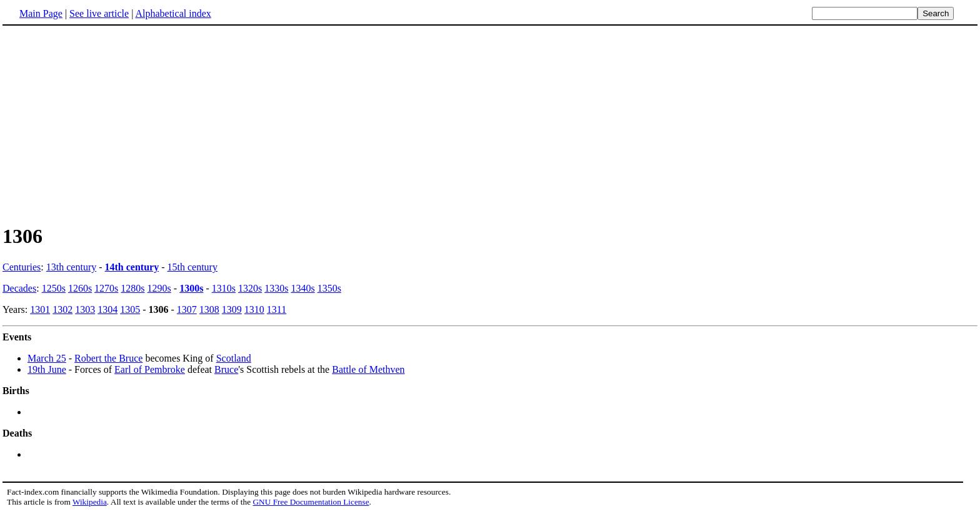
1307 (187, 309)
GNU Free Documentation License (311, 502)
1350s (329, 288)
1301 (40, 309)
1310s (224, 288)
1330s (276, 288)
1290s (159, 288)
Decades (19, 288)
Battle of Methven (368, 369)
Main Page (41, 13)
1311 (277, 309)
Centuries (22, 267)
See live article (99, 13)
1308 (209, 309)
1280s (132, 288)
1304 (107, 309)
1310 (254, 309)
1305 (130, 309)
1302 (62, 309)
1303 (85, 309)
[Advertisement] (107, 124)
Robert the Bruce (108, 358)
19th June (47, 369)
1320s (250, 288)
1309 (232, 309)
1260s (80, 288)
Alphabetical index (173, 13)
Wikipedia (90, 502)
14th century (132, 267)
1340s (302, 288)
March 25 (47, 358)
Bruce (226, 369)
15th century (192, 267)
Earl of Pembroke (150, 369)
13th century (71, 267)
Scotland (234, 358)
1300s (191, 288)
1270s (106, 288)
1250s (54, 288)
